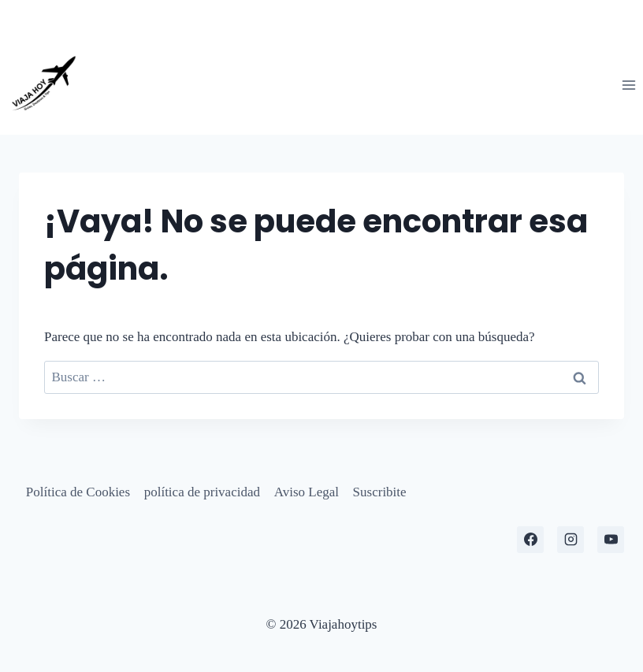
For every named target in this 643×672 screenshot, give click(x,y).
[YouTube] (611, 540)
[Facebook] (530, 540)
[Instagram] (571, 540)
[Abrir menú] (628, 85)
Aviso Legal (307, 492)
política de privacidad (202, 492)
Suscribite (380, 492)
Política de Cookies (78, 492)
